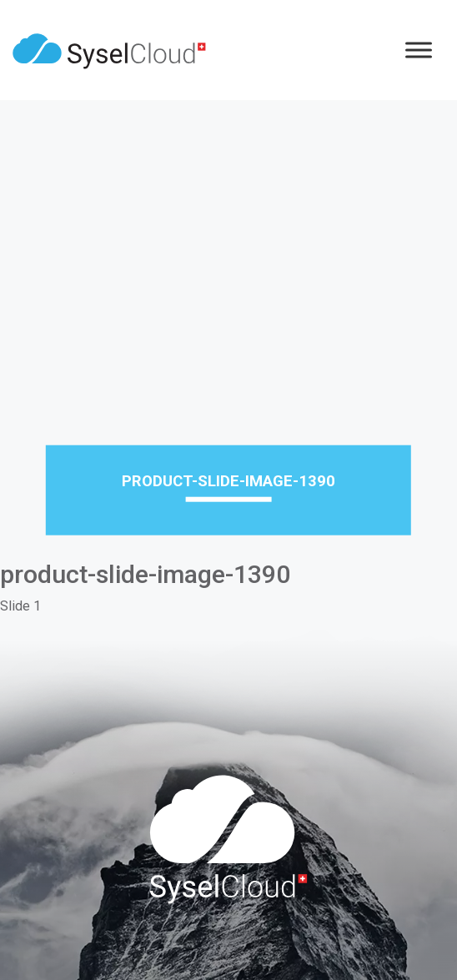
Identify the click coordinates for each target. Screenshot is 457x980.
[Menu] (419, 50)
